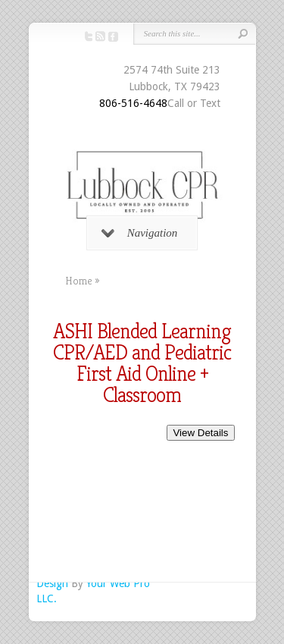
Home (79, 281)
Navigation (140, 233)
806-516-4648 (133, 103)
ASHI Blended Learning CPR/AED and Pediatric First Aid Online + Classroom (142, 363)
